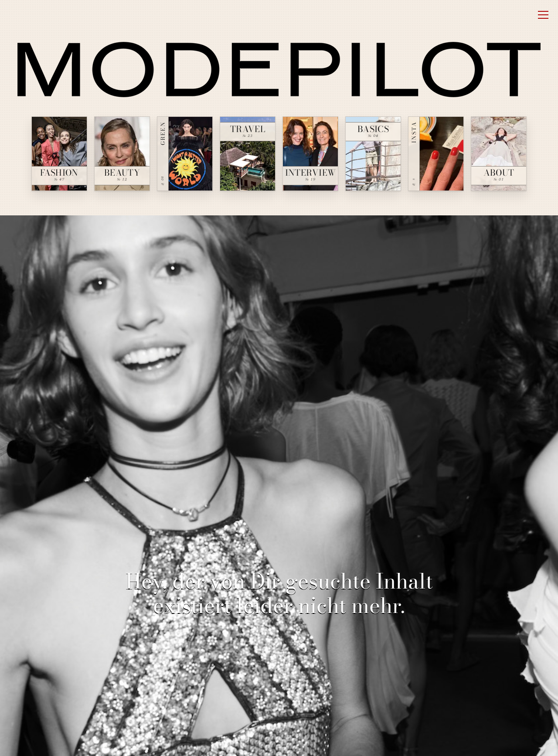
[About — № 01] (499, 154)
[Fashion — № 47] (59, 154)
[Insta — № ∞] (436, 154)
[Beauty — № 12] (122, 154)
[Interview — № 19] (310, 154)
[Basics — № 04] (373, 154)
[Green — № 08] (185, 154)
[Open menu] (543, 15)
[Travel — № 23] (248, 154)
